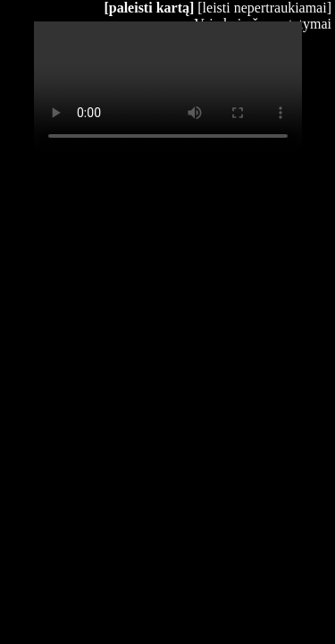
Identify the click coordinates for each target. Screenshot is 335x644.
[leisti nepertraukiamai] (264, 8)
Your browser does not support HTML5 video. (168, 89)
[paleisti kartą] (149, 8)
